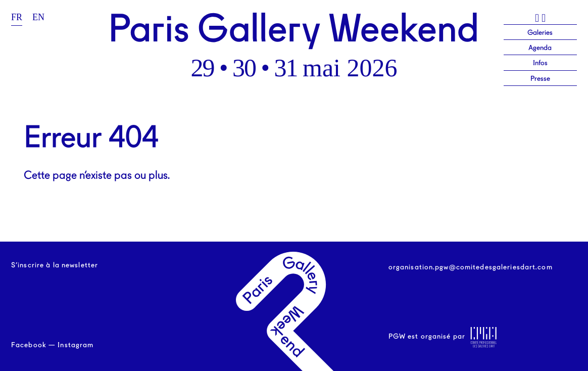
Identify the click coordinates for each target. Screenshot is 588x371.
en (38, 17)
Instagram (76, 345)
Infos (540, 63)
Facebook (29, 345)
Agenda (540, 48)
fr (17, 17)
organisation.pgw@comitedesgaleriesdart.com (471, 267)
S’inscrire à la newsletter (55, 265)
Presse (540, 79)
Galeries (540, 33)
